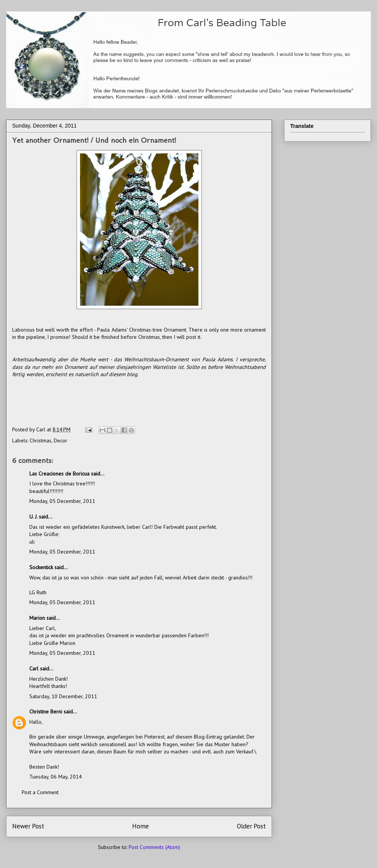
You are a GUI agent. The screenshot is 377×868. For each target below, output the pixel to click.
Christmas (41, 440)
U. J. (33, 517)
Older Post (251, 826)
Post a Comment (40, 792)
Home (141, 826)
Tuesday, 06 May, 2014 (56, 777)
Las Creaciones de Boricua (59, 474)
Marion (37, 618)
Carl (34, 669)
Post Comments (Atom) (154, 847)
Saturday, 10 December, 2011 (63, 696)
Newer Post (28, 826)
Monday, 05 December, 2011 (62, 501)
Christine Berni (46, 712)
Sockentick (41, 567)
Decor (61, 440)
